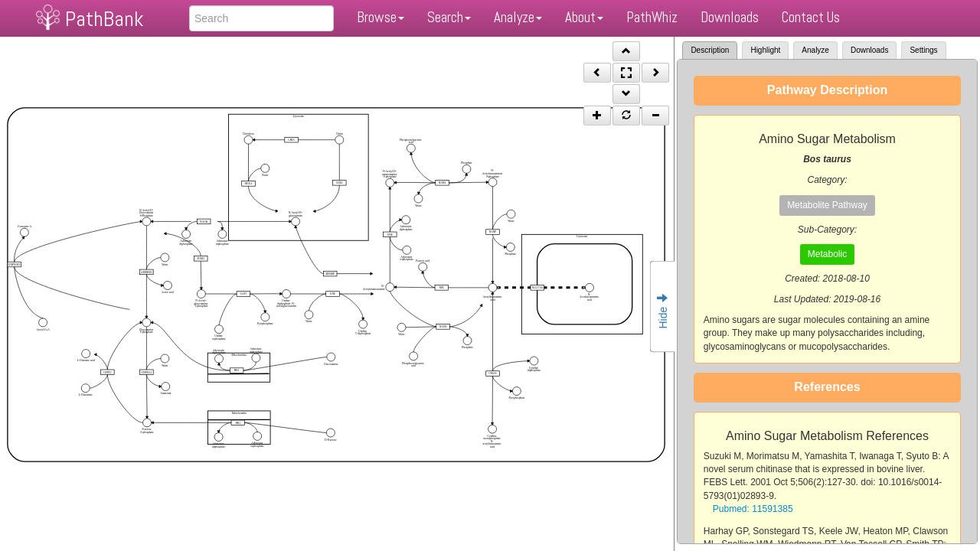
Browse (381, 17)
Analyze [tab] (815, 50)
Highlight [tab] (765, 50)
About (584, 17)
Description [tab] (710, 50)
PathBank (104, 19)
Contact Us (811, 17)
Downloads (730, 17)
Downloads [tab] (869, 50)
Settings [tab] (923, 50)
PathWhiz (652, 17)
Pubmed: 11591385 (753, 509)
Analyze (518, 17)
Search (449, 17)
